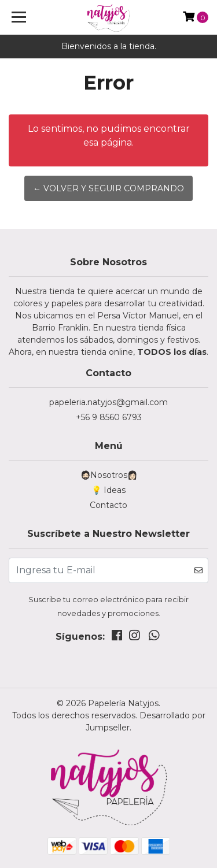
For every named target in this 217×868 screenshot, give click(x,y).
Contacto (108, 505)
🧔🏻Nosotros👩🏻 (109, 475)
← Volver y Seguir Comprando (108, 188)
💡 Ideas (108, 490)
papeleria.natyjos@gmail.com (108, 402)
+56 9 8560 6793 (109, 417)
